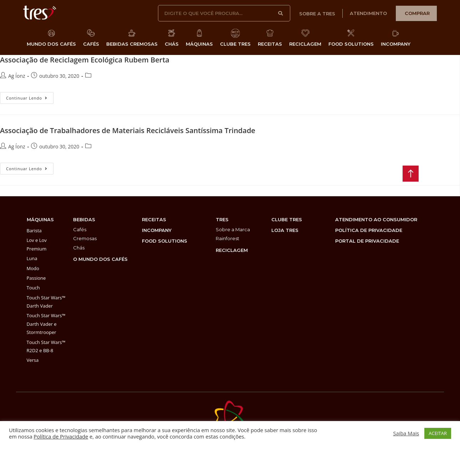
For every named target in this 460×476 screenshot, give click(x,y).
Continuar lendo (30, 96)
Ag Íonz (17, 76)
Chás (79, 248)
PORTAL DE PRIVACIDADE (367, 241)
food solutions (165, 241)
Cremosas (85, 238)
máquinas (40, 219)
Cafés (80, 229)
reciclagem (232, 250)
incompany (157, 230)
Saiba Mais (406, 433)
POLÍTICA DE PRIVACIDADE (369, 230)
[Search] (281, 13)
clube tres (287, 219)
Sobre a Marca (233, 229)
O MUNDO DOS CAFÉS (100, 259)
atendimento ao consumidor (376, 219)
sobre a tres (317, 14)
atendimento (368, 13)
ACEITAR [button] (438, 433)
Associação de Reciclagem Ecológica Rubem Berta (85, 60)
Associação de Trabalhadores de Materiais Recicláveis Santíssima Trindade (128, 130)
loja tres (285, 230)
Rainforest (228, 238)
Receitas (154, 219)
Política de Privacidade (61, 436)
